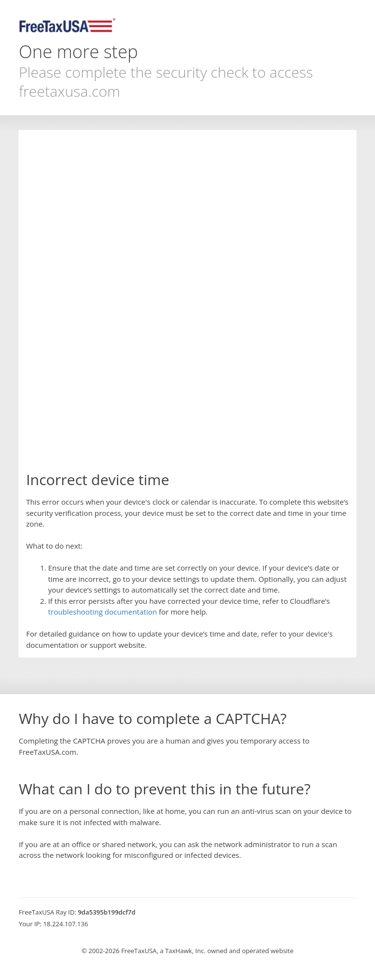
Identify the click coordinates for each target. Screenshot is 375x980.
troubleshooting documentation (102, 612)
